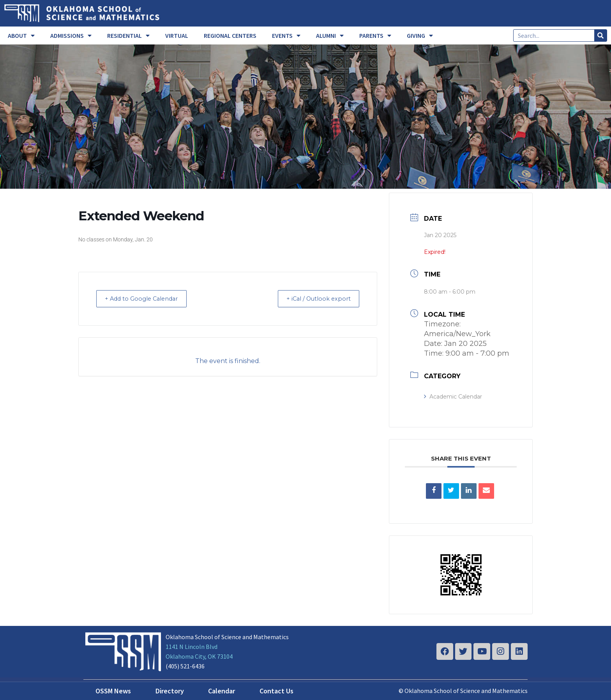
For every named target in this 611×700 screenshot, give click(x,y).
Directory (170, 691)
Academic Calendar (453, 397)
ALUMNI (330, 35)
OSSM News (113, 691)
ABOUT (21, 35)
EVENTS (286, 35)
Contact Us (276, 691)
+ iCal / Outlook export (315, 299)
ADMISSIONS (71, 35)
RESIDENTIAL (128, 35)
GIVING (420, 35)
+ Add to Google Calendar (146, 299)
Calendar (222, 691)
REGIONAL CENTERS (230, 35)
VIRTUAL (177, 35)
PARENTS (375, 35)
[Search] (600, 35)
